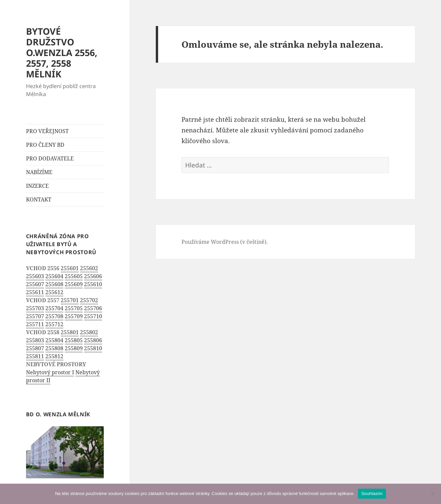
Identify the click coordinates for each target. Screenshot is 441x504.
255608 (54, 284)
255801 (70, 332)
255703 (35, 308)
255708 (54, 316)
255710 (93, 316)
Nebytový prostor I (50, 372)
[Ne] (433, 494)
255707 (35, 316)
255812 (54, 356)
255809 (74, 348)
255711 (35, 324)
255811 (35, 356)
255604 (54, 276)
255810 (93, 348)
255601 (70, 268)
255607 (35, 284)
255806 (93, 340)
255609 (74, 284)
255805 (74, 340)
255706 (93, 308)
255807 (35, 348)
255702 (89, 300)
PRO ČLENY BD (45, 145)
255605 (74, 276)
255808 (54, 348)
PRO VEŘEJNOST (47, 131)
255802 (89, 332)
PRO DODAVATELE (50, 158)
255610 (93, 284)
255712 (54, 324)
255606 (93, 276)
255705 (74, 308)
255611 (35, 292)
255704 (54, 308)
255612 (54, 292)
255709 (74, 316)
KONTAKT (39, 199)
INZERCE (37, 186)
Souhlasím (372, 493)
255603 (35, 276)
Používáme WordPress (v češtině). (225, 242)
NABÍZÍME (39, 172)
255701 (70, 300)
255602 (89, 268)
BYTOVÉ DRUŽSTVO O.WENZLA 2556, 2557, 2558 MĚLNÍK (62, 53)
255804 (54, 340)
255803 (35, 340)
